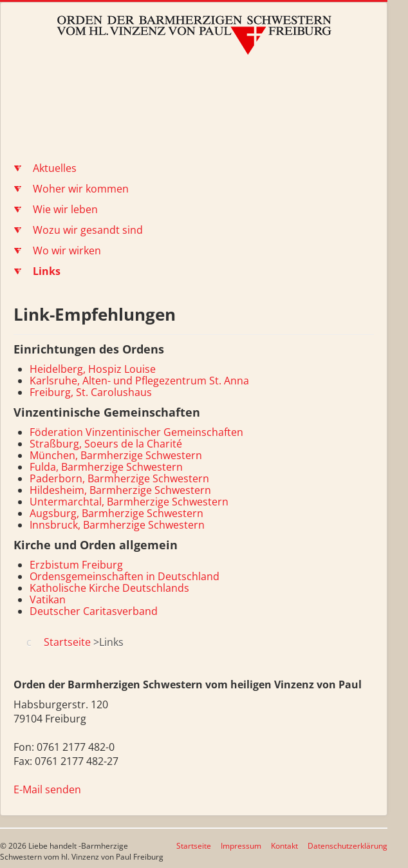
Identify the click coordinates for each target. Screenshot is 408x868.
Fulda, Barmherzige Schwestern (106, 467)
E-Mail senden (47, 789)
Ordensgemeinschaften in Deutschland (125, 576)
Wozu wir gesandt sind (88, 230)
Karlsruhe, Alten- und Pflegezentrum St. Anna (139, 381)
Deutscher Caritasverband (94, 611)
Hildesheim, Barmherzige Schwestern (120, 490)
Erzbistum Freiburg (76, 565)
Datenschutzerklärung (348, 846)
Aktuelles (55, 168)
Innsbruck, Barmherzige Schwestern (117, 525)
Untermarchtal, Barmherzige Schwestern (129, 502)
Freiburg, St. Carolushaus (91, 392)
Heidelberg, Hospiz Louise (93, 369)
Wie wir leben (65, 209)
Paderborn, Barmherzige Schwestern (119, 478)
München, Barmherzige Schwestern (116, 455)
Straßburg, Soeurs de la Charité (106, 444)
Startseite (194, 846)
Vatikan (48, 599)
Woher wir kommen (81, 189)
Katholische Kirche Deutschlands (109, 588)
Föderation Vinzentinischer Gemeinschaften (136, 432)
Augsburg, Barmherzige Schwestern (116, 513)
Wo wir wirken (67, 250)
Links (47, 271)
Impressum (241, 846)
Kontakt (284, 846)
